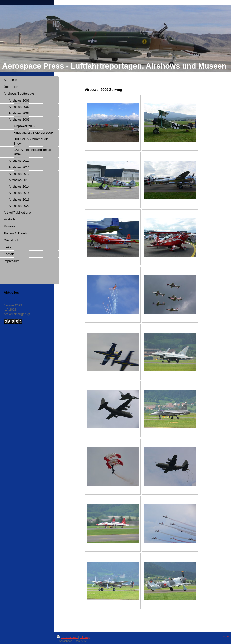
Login (225, 636)
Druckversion (67, 637)
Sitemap (85, 637)
